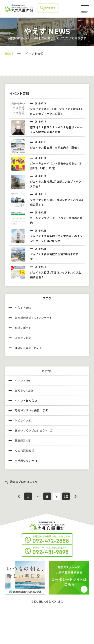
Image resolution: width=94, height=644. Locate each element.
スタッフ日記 (20, 338)
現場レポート (20, 328)
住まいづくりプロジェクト (31, 430)
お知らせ (20, 390)
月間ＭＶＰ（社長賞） (29, 410)
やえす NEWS (20, 308)
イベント (20, 380)
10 (66, 496)
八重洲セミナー (24, 461)
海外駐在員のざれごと (25, 348)
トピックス (22, 420)
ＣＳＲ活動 (22, 450)
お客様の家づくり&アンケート (30, 318)
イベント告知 (23, 400)
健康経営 (20, 440)
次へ (75, 496)
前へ (19, 496)
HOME (9, 53)
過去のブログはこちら (21, 482)
